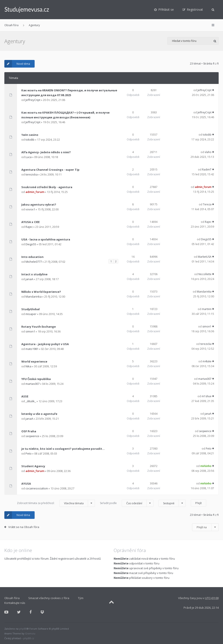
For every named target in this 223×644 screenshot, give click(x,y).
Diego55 (31, 244)
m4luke (207, 361)
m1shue (207, 396)
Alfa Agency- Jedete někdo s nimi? (46, 152)
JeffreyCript (33, 100)
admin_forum (35, 192)
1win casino (30, 135)
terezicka (32, 174)
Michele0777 (34, 262)
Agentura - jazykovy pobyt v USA (45, 344)
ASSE (25, 396)
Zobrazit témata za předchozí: (56, 503)
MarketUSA (205, 257)
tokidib (30, 140)
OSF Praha (29, 431)
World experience (34, 361)
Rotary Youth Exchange (39, 327)
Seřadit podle (127, 503)
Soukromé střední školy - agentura (47, 187)
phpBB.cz (29, 638)
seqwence (32, 436)
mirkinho (206, 466)
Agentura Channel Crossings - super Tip (50, 170)
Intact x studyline (34, 274)
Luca (29, 157)
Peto (29, 453)
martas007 (32, 384)
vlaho (208, 152)
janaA (29, 279)
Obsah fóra (11, 25)
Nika (28, 366)
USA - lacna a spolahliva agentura (46, 239)
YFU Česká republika (36, 379)
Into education (32, 257)
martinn (207, 309)
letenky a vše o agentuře (39, 414)
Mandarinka (34, 296)
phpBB (23, 629)
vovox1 (30, 209)
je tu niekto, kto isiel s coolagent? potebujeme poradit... (63, 449)
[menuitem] (164, 10)
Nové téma (17, 64)
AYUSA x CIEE (30, 222)
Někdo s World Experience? (41, 292)
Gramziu (30, 633)
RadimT (207, 170)
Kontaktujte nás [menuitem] (15, 603)
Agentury (34, 25)
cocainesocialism (37, 488)
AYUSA (26, 484)
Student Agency (33, 466)
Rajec (29, 227)
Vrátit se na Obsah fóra (24, 527)
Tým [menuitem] (81, 598)
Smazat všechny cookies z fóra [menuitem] (49, 598)
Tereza (207, 204)
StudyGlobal (30, 309)
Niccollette (205, 274)
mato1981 (32, 349)
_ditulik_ (31, 401)
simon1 (30, 331)
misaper (31, 314)
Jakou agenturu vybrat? (39, 204)
